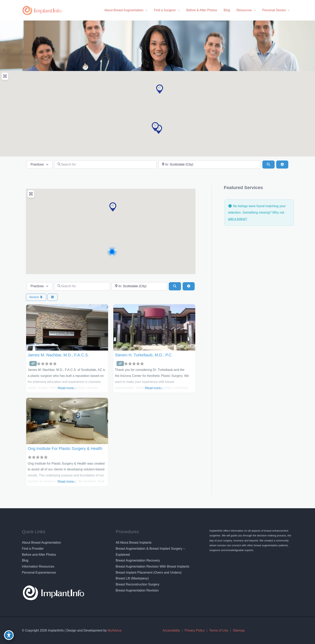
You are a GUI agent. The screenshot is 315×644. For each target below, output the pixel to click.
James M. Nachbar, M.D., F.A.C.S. (58, 355)
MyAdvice (114, 630)
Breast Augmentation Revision (137, 590)
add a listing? (237, 219)
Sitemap (239, 630)
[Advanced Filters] (282, 165)
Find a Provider (33, 549)
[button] (160, 89)
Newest (36, 297)
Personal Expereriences (39, 573)
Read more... (67, 388)
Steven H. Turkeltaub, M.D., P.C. (144, 355)
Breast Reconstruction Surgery (138, 584)
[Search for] (105, 165)
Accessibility (171, 630)
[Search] (268, 165)
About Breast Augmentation (41, 543)
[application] (145, 10)
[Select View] (53, 297)
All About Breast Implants (134, 543)
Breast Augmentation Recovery (138, 560)
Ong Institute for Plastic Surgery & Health (65, 449)
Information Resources (38, 566)
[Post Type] (40, 165)
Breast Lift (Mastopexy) (132, 578)
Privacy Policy (195, 630)
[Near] (210, 165)
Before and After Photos (39, 555)
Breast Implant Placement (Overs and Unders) (149, 573)
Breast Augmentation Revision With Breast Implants (152, 566)
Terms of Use (219, 630)
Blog (25, 560)
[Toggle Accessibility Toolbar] (9, 635)
